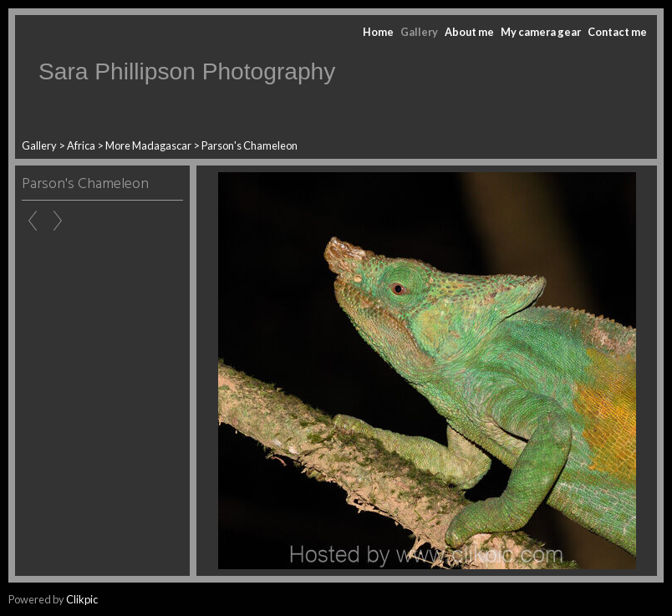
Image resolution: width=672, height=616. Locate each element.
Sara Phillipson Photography (187, 71)
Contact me (617, 32)
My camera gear (541, 32)
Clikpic (82, 599)
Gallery (419, 32)
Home (378, 32)
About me (469, 32)
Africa (81, 145)
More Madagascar (148, 145)
